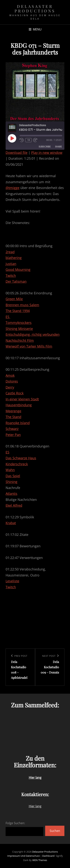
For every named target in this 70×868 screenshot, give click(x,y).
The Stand (13, 417)
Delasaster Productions (35, 8)
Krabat (11, 523)
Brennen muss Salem (22, 305)
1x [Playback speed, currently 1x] (29, 140)
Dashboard (48, 856)
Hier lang (35, 806)
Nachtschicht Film (20, 340)
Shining (11, 482)
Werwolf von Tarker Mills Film (29, 346)
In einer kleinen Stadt (22, 399)
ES (8, 317)
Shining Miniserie (19, 329)
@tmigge (13, 188)
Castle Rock (15, 393)
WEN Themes (40, 860)
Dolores (12, 381)
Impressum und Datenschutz (24, 856)
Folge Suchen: (15, 823)
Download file (17, 153)
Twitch (11, 276)
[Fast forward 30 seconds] (36, 140)
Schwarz (12, 429)
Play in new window (47, 153)
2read (10, 252)
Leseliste (12, 581)
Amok (10, 375)
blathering (14, 258)
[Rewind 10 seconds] (22, 140)
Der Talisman (16, 281)
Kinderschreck (17, 464)
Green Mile (14, 299)
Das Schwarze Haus (21, 458)
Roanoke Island (18, 423)
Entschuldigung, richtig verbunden (33, 334)
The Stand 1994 (18, 311)
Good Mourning (18, 270)
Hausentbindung (19, 405)
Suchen (55, 831)
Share (58, 147)
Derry (10, 387)
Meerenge (13, 411)
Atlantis (11, 494)
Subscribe (45, 147)
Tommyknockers (19, 323)
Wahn (10, 470)
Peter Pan (13, 435)
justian (11, 264)
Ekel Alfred (14, 505)
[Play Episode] (12, 138)
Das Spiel (13, 476)
